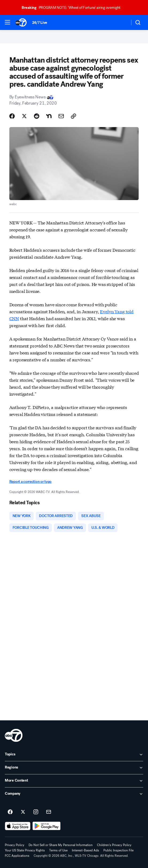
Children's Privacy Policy (114, 845)
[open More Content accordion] (74, 781)
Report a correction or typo (30, 482)
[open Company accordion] (74, 794)
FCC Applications (17, 856)
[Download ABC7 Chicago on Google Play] (47, 826)
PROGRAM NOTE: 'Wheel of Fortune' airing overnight (73, 8)
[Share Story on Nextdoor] (49, 116)
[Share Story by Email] (61, 116)
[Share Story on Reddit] (37, 116)
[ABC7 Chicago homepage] (21, 22)
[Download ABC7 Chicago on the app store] (18, 826)
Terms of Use (58, 850)
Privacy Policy (15, 845)
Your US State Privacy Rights (25, 850)
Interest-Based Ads (85, 850)
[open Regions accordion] (74, 768)
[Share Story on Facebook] (12, 116)
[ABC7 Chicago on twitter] (23, 812)
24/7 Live (40, 23)
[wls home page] (14, 735)
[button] (7, 22)
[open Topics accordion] (74, 755)
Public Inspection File (118, 850)
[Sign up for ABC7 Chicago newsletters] (49, 812)
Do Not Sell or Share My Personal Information (61, 845)
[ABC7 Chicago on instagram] (36, 812)
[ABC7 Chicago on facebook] (10, 812)
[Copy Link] (73, 116)
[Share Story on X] (24, 116)
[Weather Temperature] (121, 22)
